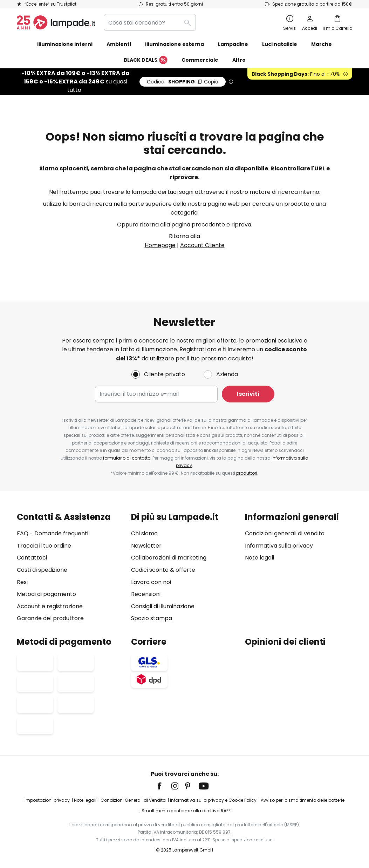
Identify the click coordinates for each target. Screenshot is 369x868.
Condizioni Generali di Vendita (133, 801)
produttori (247, 473)
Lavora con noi (151, 582)
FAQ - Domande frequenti (53, 534)
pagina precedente (198, 225)
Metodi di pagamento (46, 594)
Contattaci (32, 558)
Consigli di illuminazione (163, 606)
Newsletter (146, 546)
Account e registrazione (50, 606)
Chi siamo (144, 534)
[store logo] (56, 22)
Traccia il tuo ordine (44, 546)
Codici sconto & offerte (163, 570)
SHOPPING (183, 82)
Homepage (160, 245)
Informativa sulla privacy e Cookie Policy (213, 801)
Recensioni (146, 594)
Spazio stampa (152, 619)
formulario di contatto (127, 458)
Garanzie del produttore (50, 619)
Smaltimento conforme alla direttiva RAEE (186, 811)
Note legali (259, 558)
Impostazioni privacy (47, 801)
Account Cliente (202, 245)
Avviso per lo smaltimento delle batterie (303, 801)
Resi (22, 582)
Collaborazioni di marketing (169, 558)
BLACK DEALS (146, 60)
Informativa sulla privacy (279, 546)
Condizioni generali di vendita (285, 534)
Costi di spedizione (42, 570)
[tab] (70, 568)
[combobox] (150, 22)
